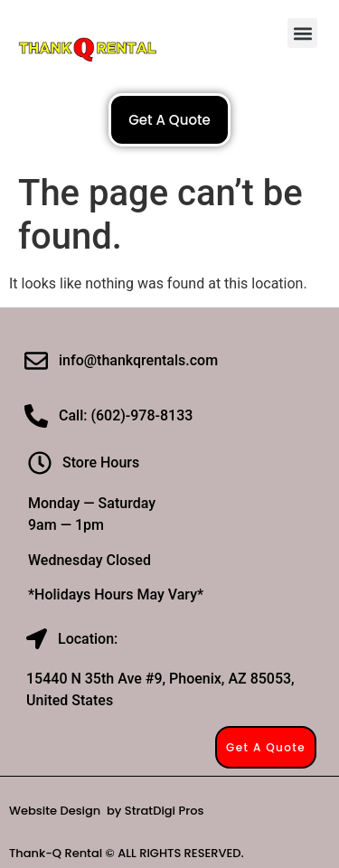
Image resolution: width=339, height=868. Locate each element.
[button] (302, 33)
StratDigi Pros (165, 811)
